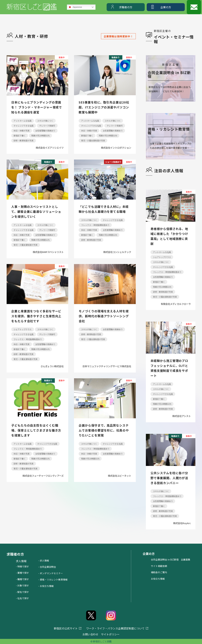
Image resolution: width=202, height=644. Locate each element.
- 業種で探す (22, 573)
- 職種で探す (22, 579)
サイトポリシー (110, 634)
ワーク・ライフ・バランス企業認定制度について (115, 628)
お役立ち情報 (158, 579)
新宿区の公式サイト (66, 628)
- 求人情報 (44, 561)
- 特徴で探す (22, 566)
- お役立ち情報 (46, 586)
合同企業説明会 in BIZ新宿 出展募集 (171, 560)
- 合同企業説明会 (47, 567)
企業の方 (166, 7)
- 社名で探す (22, 598)
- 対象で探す (22, 585)
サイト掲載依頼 (159, 566)
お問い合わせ (90, 634)
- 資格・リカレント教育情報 (53, 580)
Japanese (75, 7)
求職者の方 (126, 7)
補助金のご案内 (159, 572)
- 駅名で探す (22, 592)
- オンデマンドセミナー (51, 573)
